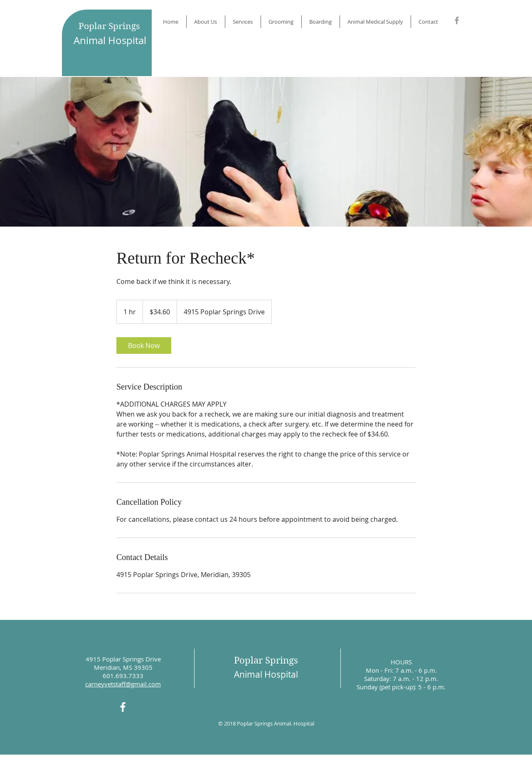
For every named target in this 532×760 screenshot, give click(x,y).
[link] (144, 345)
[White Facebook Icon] (123, 707)
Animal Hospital (110, 40)
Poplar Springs (109, 26)
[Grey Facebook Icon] (457, 20)
